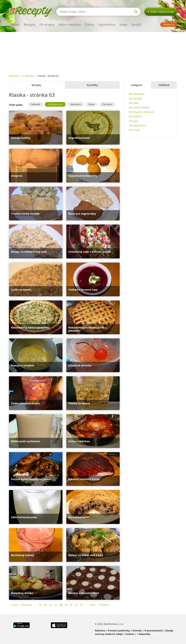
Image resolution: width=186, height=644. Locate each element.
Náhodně (36, 104)
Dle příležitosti (137, 94)
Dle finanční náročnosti (141, 112)
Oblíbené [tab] (164, 85)
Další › (93, 605)
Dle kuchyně (136, 98)
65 (71, 605)
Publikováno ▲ (55, 104)
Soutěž (136, 24)
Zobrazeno (76, 104)
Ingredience (107, 24)
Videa (123, 24)
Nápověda (145, 634)
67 (81, 605)
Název (92, 104)
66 (76, 605)
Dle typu (133, 121)
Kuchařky (92, 85)
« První (14, 605)
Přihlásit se (169, 25)
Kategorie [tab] (137, 85)
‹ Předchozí (26, 605)
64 (66, 605)
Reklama (100, 631)
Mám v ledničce (70, 24)
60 (46, 605)
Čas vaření (107, 104)
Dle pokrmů (135, 116)
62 (56, 605)
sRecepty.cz (15, 76)
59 (40, 605)
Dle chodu (134, 130)
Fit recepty (47, 24)
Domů (15, 24)
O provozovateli (154, 631)
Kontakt (137, 631)
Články (90, 24)
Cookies (130, 634)
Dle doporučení (137, 125)
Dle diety (134, 103)
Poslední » (105, 605)
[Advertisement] (93, 51)
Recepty (30, 24)
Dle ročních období (139, 107)
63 (61, 605)
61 (51, 605)
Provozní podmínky (119, 631)
